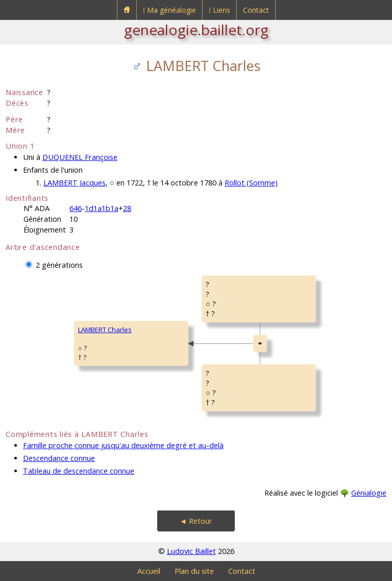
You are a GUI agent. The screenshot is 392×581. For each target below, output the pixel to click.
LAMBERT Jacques (75, 183)
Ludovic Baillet (191, 551)
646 (76, 208)
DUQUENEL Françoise (80, 157)
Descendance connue (59, 458)
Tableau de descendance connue (79, 471)
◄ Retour (196, 521)
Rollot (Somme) (251, 183)
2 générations (59, 265)
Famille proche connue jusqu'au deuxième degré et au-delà (123, 445)
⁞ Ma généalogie (169, 10)
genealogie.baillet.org (196, 30)
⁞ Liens (219, 10)
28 (127, 208)
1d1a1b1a (102, 208)
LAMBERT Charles (105, 330)
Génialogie (369, 493)
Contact (256, 10)
